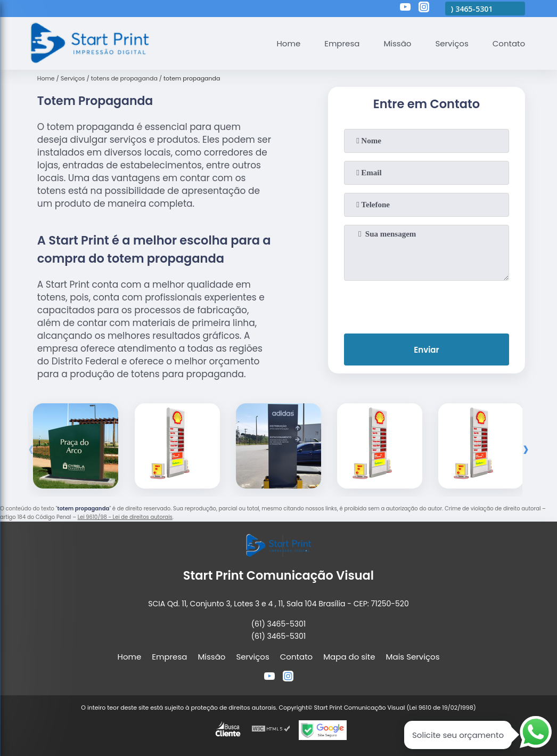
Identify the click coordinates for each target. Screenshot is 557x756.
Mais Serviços (413, 657)
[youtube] (405, 9)
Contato (509, 43)
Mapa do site (349, 657)
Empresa (342, 43)
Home (288, 43)
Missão (397, 43)
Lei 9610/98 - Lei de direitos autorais (125, 517)
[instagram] (424, 9)
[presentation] (427, 305)
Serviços (452, 43)
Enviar (426, 350)
